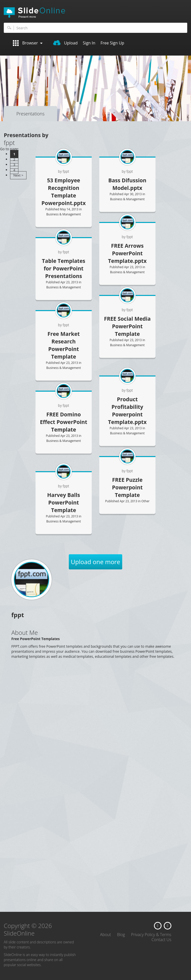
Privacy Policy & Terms (151, 935)
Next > (18, 175)
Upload (65, 43)
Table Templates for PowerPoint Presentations (63, 268)
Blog (121, 935)
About (105, 935)
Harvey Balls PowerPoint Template (63, 502)
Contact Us (161, 940)
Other (145, 501)
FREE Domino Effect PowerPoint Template (64, 422)
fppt (130, 237)
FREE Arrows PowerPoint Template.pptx (127, 253)
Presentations (30, 114)
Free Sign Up (112, 43)
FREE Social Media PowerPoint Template (127, 326)
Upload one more (95, 562)
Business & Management (64, 214)
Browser (28, 43)
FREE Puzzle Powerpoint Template (127, 487)
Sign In (89, 43)
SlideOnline (95, 13)
